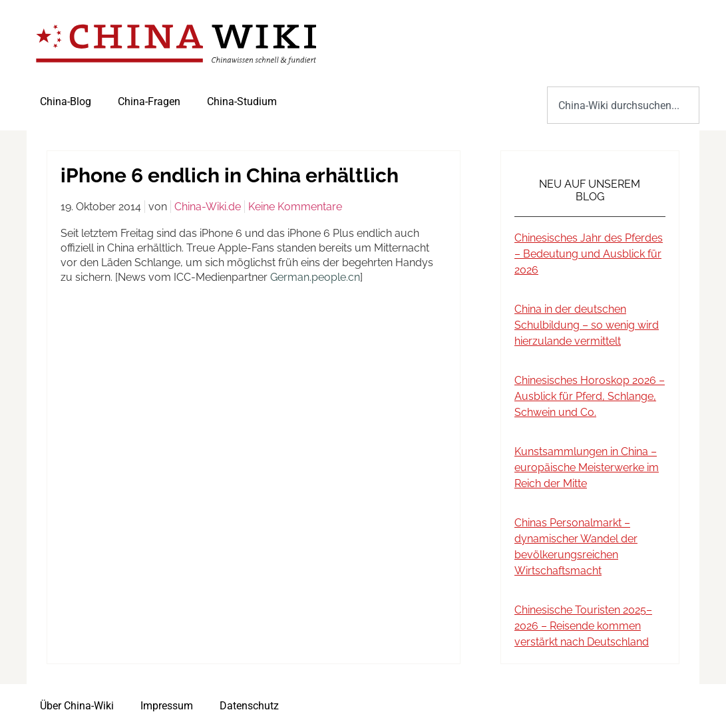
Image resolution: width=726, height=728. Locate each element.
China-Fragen (149, 101)
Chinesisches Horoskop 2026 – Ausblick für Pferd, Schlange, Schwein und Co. (590, 396)
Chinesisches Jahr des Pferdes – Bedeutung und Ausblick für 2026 (589, 254)
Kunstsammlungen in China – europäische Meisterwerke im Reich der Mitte (587, 467)
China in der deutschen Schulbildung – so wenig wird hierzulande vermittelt (587, 325)
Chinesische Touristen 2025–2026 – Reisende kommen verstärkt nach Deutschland (583, 626)
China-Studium (242, 101)
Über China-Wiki (77, 706)
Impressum (167, 706)
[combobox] (623, 105)
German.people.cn (315, 277)
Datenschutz (249, 706)
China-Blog (66, 101)
